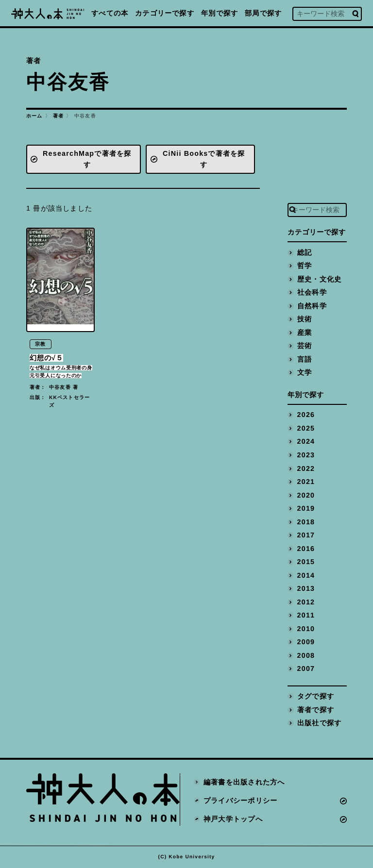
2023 (306, 455)
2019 (306, 508)
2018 (306, 522)
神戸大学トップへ (233, 819)
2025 (306, 428)
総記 (305, 252)
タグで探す (316, 696)
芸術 (305, 346)
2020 (306, 495)
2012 (306, 602)
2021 (306, 482)
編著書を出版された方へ (244, 783)
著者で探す (316, 710)
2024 (306, 442)
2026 (306, 415)
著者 (58, 116)
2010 (306, 629)
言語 (305, 359)
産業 (305, 333)
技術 (305, 319)
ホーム (34, 116)
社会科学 (312, 292)
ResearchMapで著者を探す (87, 159)
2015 (306, 562)
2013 (306, 588)
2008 (306, 655)
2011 (306, 615)
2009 (306, 642)
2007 (306, 668)
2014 (306, 575)
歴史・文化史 (319, 279)
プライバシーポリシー (240, 801)
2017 (306, 535)
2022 (306, 468)
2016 (306, 549)
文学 (305, 372)
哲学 (305, 266)
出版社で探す (319, 723)
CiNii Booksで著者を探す (204, 159)
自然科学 (312, 306)
